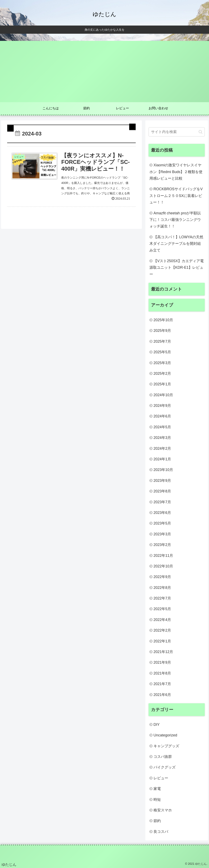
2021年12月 (163, 652)
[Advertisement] (104, 72)
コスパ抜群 (163, 757)
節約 (157, 821)
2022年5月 (162, 609)
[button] (201, 132)
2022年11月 (163, 556)
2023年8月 (162, 491)
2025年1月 (162, 384)
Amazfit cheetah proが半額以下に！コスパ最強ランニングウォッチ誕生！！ (175, 220)
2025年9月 (162, 331)
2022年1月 (162, 641)
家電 (157, 789)
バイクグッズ (165, 767)
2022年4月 (162, 620)
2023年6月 (162, 513)
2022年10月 (163, 566)
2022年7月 (162, 598)
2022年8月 (162, 588)
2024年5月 (162, 427)
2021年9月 (162, 662)
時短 (157, 800)
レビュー (161, 778)
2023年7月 (162, 502)
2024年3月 (162, 438)
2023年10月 (163, 470)
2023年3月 (162, 534)
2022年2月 (162, 630)
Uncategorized (165, 735)
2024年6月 (162, 416)
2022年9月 (162, 577)
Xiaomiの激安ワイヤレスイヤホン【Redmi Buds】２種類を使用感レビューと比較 (176, 172)
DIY (157, 725)
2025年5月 (162, 352)
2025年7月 (162, 341)
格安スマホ (163, 810)
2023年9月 (162, 481)
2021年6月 (162, 695)
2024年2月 (162, 449)
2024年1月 (162, 459)
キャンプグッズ (166, 746)
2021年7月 (162, 684)
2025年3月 (162, 363)
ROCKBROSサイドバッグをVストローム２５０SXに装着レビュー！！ (176, 196)
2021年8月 (162, 673)
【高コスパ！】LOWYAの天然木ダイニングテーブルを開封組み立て (176, 244)
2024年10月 (163, 395)
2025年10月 (163, 320)
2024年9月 (162, 406)
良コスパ (161, 832)
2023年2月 (162, 545)
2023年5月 (162, 523)
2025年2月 (162, 374)
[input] (177, 132)
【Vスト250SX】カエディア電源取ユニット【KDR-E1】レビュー (177, 268)
